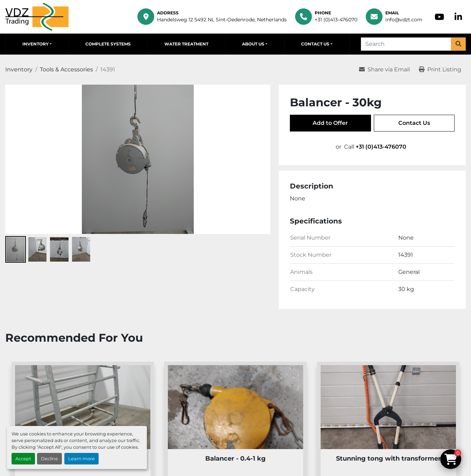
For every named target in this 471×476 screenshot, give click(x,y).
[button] (37, 44)
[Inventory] (19, 69)
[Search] (406, 44)
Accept (23, 459)
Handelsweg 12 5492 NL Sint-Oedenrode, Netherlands (222, 20)
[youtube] (439, 17)
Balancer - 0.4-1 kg (235, 459)
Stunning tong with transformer (388, 459)
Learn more (81, 459)
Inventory (35, 44)
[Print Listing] (440, 70)
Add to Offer (330, 123)
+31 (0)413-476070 (336, 20)
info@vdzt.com (404, 20)
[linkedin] (458, 17)
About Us (253, 44)
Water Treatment (186, 44)
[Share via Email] (384, 70)
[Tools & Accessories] (66, 69)
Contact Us (315, 44)
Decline (49, 459)
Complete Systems (108, 44)
